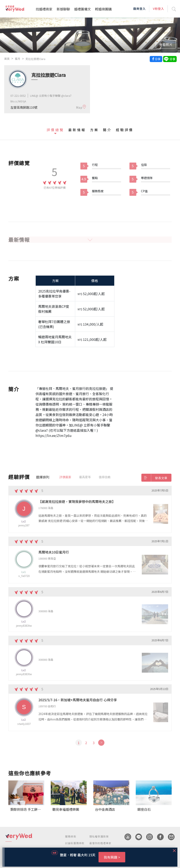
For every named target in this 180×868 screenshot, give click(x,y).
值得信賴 (105, 477)
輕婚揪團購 (103, 9)
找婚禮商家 (44, 9)
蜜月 (18, 59)
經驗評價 (125, 130)
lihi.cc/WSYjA (18, 101)
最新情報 (77, 130)
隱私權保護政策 (99, 836)
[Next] (101, 743)
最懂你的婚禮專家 (100, 843)
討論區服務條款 (75, 843)
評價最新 (65, 477)
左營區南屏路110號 (24, 107)
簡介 (107, 130)
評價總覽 (55, 130)
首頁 (7, 59)
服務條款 (71, 836)
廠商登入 (139, 9)
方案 (94, 130)
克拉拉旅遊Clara (35, 59)
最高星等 (85, 477)
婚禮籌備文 (82, 9)
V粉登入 (158, 9)
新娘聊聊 (63, 9)
